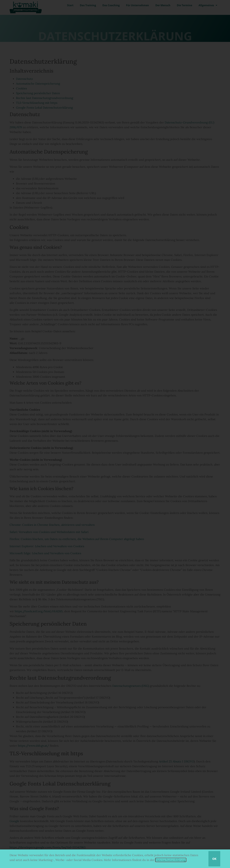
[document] (115, 434)
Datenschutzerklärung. (171, 860)
